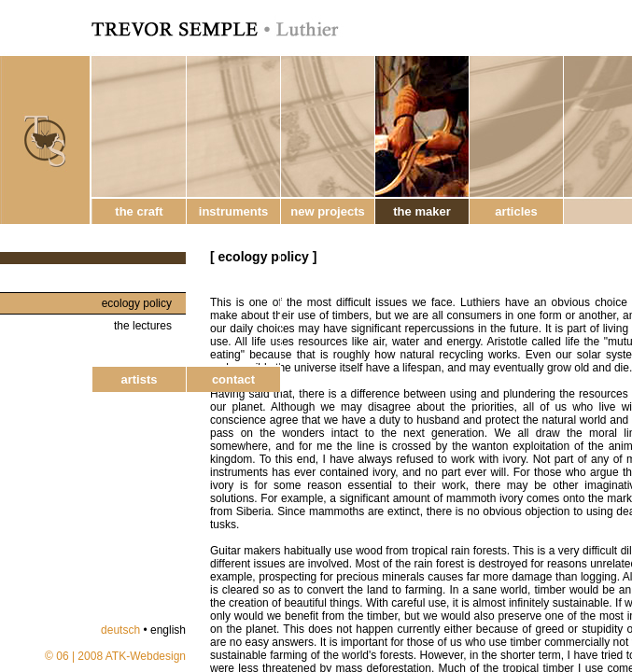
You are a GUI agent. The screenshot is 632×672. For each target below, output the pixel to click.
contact (233, 379)
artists (139, 379)
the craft (139, 211)
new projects (327, 211)
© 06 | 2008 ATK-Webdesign (115, 656)
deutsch (120, 630)
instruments (233, 211)
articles (516, 211)
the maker (421, 211)
